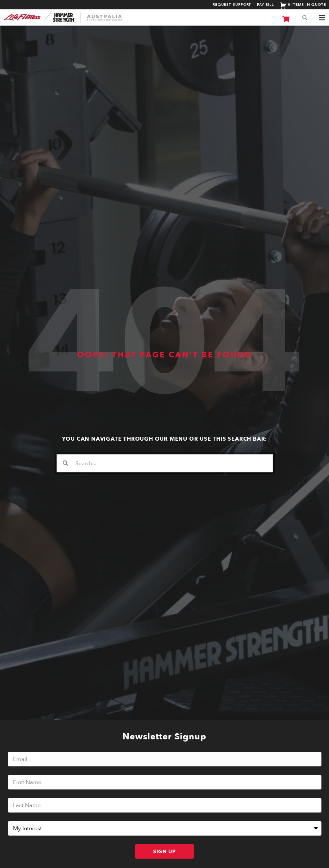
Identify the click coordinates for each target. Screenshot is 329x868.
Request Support (232, 5)
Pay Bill (265, 5)
